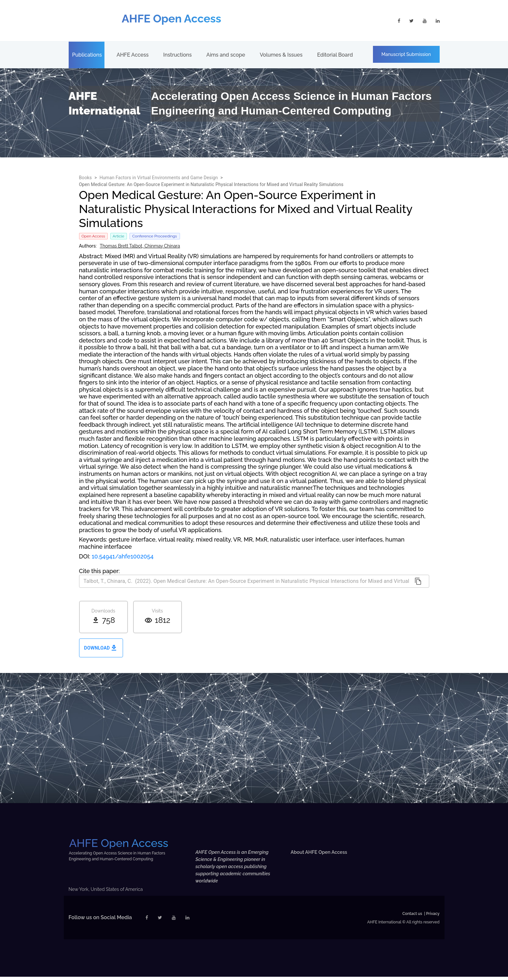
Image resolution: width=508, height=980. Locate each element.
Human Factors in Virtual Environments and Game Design (159, 178)
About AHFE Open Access (322, 852)
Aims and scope (226, 55)
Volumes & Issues (281, 55)
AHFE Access (132, 55)
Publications (87, 55)
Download (101, 648)
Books (86, 178)
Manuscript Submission (406, 54)
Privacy (433, 917)
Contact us (412, 917)
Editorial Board (335, 55)
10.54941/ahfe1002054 (123, 556)
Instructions (178, 55)
